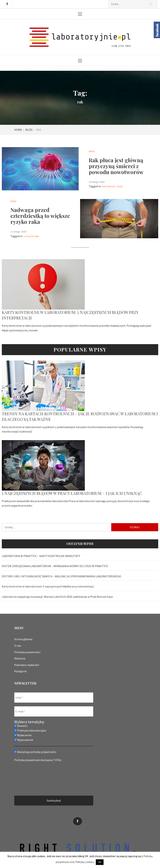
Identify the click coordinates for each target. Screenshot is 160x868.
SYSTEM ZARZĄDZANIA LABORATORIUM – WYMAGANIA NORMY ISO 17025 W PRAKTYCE (55, 566)
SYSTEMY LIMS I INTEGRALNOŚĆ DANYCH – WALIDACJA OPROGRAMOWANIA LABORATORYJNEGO (62, 576)
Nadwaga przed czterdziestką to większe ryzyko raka (40, 216)
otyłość (29, 236)
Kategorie (20, 671)
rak (105, 186)
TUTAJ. (58, 760)
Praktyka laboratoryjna (30, 730)
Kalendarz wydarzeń (27, 665)
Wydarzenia (23, 735)
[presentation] (29, 778)
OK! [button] (100, 862)
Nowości (21, 726)
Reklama (20, 658)
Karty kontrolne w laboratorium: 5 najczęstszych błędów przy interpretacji (48, 586)
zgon (119, 186)
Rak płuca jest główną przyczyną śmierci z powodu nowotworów (116, 166)
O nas (18, 646)
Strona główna (23, 639)
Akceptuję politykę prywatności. (35, 752)
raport (111, 186)
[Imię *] (54, 698)
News (92, 151)
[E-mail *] (54, 711)
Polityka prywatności (27, 652)
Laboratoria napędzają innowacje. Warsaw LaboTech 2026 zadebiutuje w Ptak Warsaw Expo (57, 597)
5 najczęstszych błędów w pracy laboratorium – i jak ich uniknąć (72, 493)
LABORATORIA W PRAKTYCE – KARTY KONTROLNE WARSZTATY (41, 556)
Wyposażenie (24, 740)
